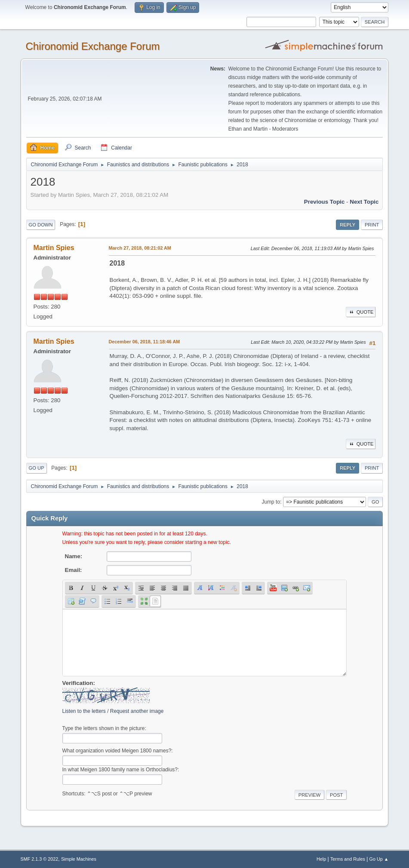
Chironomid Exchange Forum (93, 46)
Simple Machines (79, 859)
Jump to (271, 502)
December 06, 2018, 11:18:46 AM (145, 342)
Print (372, 225)
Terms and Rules (348, 859)
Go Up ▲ (379, 859)
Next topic (364, 202)
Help (321, 859)
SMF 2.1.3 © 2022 (40, 859)
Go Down (41, 225)
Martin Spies (54, 248)
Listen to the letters (84, 711)
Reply (347, 225)
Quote (361, 312)
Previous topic (324, 202)
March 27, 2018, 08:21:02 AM (140, 248)
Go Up (37, 468)
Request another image (137, 711)
